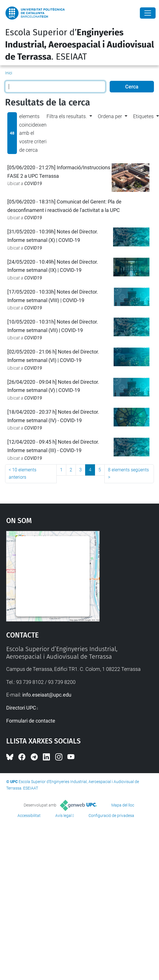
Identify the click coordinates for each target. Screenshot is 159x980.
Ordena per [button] (110, 116)
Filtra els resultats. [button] (67, 116)
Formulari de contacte (31, 721)
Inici (9, 73)
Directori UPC (21, 708)
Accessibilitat (29, 816)
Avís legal (63, 816)
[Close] (148, 13)
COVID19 (33, 184)
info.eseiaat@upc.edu (47, 695)
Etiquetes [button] (143, 116)
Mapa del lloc (123, 805)
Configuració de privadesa (111, 816)
